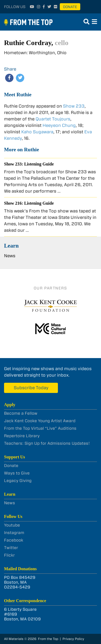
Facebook (14, 540)
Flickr (9, 555)
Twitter (11, 548)
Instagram (14, 533)
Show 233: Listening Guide (29, 164)
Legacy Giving (18, 481)
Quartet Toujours (53, 119)
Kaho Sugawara (37, 132)
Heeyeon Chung (59, 125)
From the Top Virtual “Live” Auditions (40, 428)
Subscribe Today (31, 388)
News (10, 256)
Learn (11, 246)
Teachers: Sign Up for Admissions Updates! (47, 443)
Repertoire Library (22, 436)
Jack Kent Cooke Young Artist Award (40, 421)
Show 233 (74, 106)
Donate (70, 7)
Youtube (12, 525)
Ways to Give (17, 473)
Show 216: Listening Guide (29, 203)
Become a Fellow (21, 413)
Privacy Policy (73, 639)
